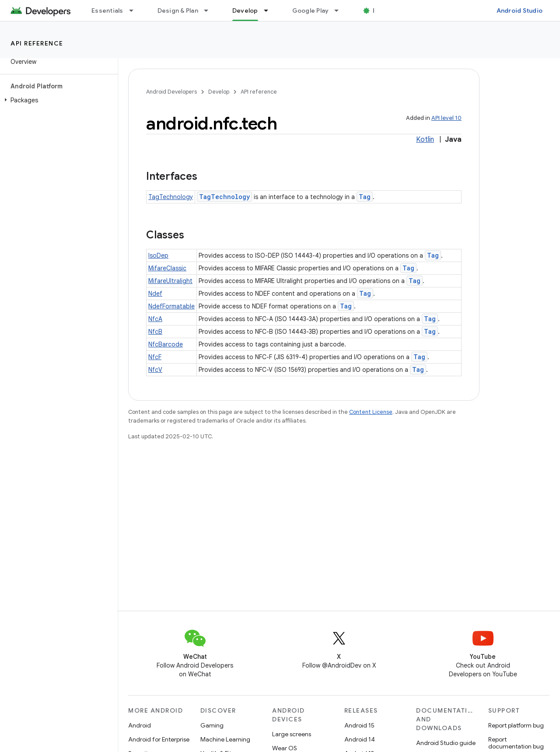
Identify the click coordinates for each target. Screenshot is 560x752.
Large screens (292, 734)
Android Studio (520, 10)
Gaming (212, 725)
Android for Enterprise (159, 739)
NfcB (155, 332)
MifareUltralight (170, 281)
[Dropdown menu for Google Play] (340, 10)
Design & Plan (178, 10)
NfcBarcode (166, 344)
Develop (219, 92)
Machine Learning (225, 739)
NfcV (155, 370)
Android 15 (359, 725)
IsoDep (158, 255)
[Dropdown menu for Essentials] (135, 10)
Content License (371, 412)
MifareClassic (167, 268)
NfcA (155, 319)
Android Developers (171, 92)
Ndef (155, 294)
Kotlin (425, 140)
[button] (57, 100)
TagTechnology (171, 197)
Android (140, 725)
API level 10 (446, 118)
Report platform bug (516, 725)
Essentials (107, 10)
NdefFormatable (171, 306)
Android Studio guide (446, 743)
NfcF (155, 357)
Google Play (311, 10)
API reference (37, 43)
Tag (365, 197)
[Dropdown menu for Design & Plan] (210, 10)
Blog (380, 10)
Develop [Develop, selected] (245, 10)
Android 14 (360, 739)
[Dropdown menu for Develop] (270, 10)
